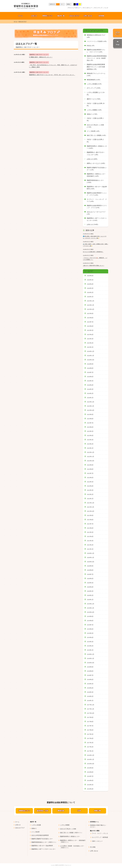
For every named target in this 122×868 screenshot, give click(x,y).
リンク (106, 8)
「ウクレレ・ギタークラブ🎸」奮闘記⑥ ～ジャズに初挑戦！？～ (95, 259)
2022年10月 (91, 461)
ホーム (21, 16)
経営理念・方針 (43, 811)
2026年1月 (90, 297)
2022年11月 (91, 457)
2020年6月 (90, 579)
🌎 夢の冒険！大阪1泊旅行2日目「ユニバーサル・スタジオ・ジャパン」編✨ (95, 237)
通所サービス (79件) (94, 99)
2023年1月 (90, 448)
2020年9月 (90, 566)
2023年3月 (90, 440)
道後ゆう (34, 828)
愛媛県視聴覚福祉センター (39, 842)
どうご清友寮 (35, 832)
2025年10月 (91, 309)
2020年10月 (91, 562)
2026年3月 (90, 288)
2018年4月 (90, 688)
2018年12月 (91, 654)
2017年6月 (90, 730)
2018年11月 (91, 659)
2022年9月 (90, 465)
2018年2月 (90, 696)
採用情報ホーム (94, 822)
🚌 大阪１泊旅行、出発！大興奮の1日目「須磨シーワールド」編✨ (96, 245)
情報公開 (98, 811)
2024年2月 (90, 393)
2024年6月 (90, 377)
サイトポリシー (87, 8)
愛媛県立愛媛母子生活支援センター (42, 839)
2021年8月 (90, 520)
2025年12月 (91, 301)
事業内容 (61, 811)
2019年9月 (90, 616)
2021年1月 (90, 549)
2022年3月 (90, 490)
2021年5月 (90, 532)
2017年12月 (91, 705)
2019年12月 (91, 604)
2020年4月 (90, 587)
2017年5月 (90, 734)
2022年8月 (90, 469)
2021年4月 (90, 537)
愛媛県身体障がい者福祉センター (70, 836)
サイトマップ (98, 8)
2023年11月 (91, 406)
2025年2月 (90, 343)
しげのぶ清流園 (36, 825)
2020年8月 (90, 570)
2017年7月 (90, 726)
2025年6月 (90, 326)
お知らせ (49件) (92, 159)
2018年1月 (90, 701)
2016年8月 (90, 772)
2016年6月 (90, 781)
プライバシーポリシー (74, 8)
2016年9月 (90, 768)
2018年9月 (90, 667)
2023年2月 (90, 444)
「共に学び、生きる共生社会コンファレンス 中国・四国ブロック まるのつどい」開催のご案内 (53, 66)
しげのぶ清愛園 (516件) (94, 110)
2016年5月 (90, 785)
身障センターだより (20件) (96, 163)
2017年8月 (90, 722)
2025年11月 (91, 305)
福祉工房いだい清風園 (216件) (96, 135)
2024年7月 (90, 372)
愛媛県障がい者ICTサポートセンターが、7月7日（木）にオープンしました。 (52, 75)
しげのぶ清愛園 (65, 825)
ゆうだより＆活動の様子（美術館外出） (93, 252)
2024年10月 (91, 360)
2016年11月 (91, 759)
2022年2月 (90, 494)
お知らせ (34, 16)
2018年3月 (90, 692)
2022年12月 (91, 452)
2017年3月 (90, 743)
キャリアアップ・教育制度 (100, 837)
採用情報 (101, 16)
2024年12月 (91, 351)
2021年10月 (91, 511)
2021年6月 (90, 528)
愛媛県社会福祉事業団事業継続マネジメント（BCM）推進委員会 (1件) (97, 58)
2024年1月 (90, 398)
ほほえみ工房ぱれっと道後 (68, 829)
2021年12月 (91, 503)
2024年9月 (90, 364)
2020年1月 (90, 600)
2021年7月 (90, 524)
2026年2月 (90, 292)
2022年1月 (90, 499)
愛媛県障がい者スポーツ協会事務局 (42, 846)
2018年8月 (90, 671)
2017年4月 (90, 738)
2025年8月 (90, 318)
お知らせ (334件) (92, 225)
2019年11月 (91, 608)
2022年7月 (90, 473)
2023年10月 (91, 410)
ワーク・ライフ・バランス (100, 833)
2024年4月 (90, 385)
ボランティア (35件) (94, 88)
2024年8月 (90, 368)
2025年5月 (90, 330)
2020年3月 (90, 591)
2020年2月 (90, 595)
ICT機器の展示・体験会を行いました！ (41, 57)
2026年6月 (90, 276)
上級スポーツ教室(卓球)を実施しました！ (94, 266)
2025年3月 (90, 339)
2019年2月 (90, 646)
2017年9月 (90, 717)
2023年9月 (90, 414)
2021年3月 (90, 541)
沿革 (79, 811)
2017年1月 (90, 751)
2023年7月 (90, 423)
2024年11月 (91, 356)
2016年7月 (90, 776)
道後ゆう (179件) (92, 114)
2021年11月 (91, 507)
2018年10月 (91, 663)
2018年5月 (90, 684)
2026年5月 (90, 280)
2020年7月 (90, 574)
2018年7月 (90, 675)
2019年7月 (90, 625)
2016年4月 (90, 789)
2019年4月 (90, 637)
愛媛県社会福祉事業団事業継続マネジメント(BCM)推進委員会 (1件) (96, 67)
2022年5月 (90, 482)
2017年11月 (91, 709)
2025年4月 (90, 335)
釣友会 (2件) (91, 46)
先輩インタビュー (97, 841)
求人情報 (93, 847)
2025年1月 (90, 347)
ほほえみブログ (74, 16)
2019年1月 (90, 650)
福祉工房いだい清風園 (67, 833)
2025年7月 (90, 322)
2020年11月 (91, 558)
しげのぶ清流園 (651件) (94, 84)
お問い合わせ (88, 16)
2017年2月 (90, 747)
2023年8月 (90, 419)
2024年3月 (90, 389)
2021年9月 (90, 515)
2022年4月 (90, 486)
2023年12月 (91, 402)
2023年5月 (90, 431)
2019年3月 (90, 642)
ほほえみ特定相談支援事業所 (40, 835)
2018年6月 (90, 680)
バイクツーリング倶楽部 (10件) (97, 41)
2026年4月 (90, 284)
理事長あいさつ (24, 811)
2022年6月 (90, 478)
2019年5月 (90, 633)
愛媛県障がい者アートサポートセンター (43, 849)
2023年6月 (90, 427)
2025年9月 (90, 314)
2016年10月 (91, 764)
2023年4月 (90, 436)
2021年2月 (90, 545)
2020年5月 (90, 583)
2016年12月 (91, 755)
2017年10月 (91, 713)
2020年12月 (91, 553)
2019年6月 (90, 629)
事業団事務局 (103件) (93, 80)
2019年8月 (90, 621)
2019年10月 (91, 612)
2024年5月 (90, 381)
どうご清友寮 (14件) (93, 131)
